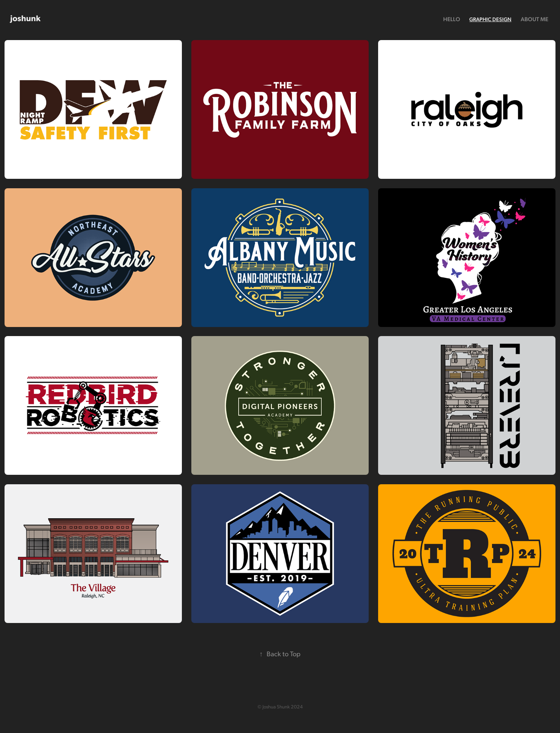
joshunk (25, 18)
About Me (534, 19)
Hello (452, 19)
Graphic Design (490, 19)
